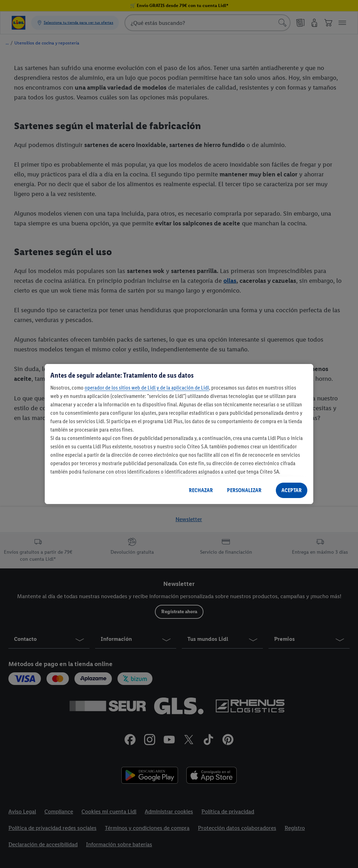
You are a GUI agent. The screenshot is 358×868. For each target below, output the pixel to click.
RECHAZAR (201, 490)
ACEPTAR (292, 490)
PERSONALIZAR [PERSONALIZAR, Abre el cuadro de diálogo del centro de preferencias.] (244, 490)
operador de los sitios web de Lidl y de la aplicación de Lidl (147, 388)
